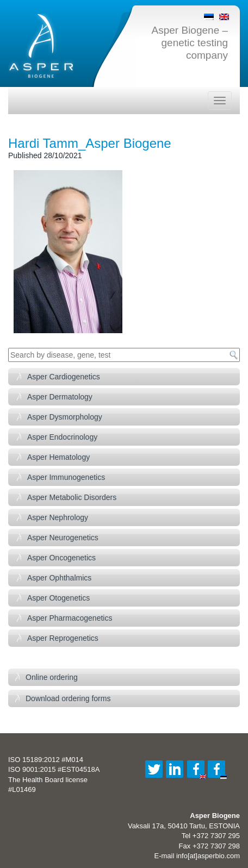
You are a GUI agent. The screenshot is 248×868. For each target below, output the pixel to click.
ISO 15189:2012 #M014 (46, 760)
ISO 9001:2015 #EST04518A (54, 769)
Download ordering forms (68, 698)
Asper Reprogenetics (63, 638)
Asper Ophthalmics (59, 578)
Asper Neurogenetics (63, 538)
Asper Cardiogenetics (64, 377)
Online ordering (52, 677)
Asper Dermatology (60, 397)
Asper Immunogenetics (66, 477)
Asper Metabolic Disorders (72, 497)
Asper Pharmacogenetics (70, 618)
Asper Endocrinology (62, 437)
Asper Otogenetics (58, 598)
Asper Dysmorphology (65, 417)
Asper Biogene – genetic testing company (190, 43)
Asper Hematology (58, 457)
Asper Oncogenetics (61, 558)
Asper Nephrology (58, 517)
